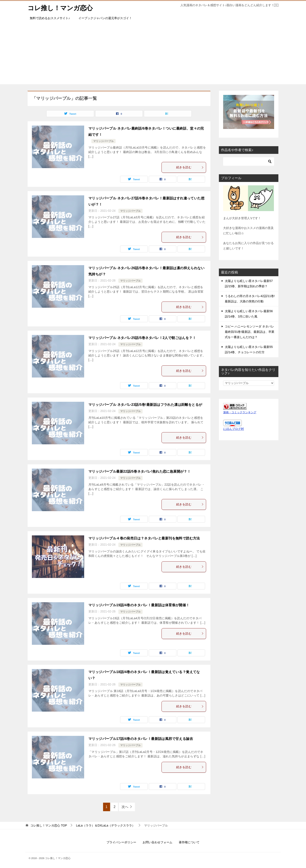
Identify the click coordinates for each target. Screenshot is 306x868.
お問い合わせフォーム (157, 842)
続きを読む (190, 167)
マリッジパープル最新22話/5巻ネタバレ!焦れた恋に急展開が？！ (140, 471)
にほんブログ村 (234, 429)
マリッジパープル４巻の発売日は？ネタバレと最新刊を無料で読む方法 (144, 538)
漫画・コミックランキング (240, 412)
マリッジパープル (103, 141)
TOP (49, 825)
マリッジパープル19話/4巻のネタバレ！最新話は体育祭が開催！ (139, 605)
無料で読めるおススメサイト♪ (50, 18)
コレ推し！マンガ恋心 (60, 7)
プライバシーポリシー (121, 842)
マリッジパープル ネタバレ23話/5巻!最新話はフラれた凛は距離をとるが (145, 405)
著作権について (189, 842)
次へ (125, 807)
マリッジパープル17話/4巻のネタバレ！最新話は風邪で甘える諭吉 (141, 739)
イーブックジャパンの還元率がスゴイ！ (105, 18)
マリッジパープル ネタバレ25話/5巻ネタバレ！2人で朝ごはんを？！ (142, 338)
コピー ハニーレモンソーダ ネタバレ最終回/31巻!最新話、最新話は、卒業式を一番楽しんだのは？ (250, 332)
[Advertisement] (153, 54)
